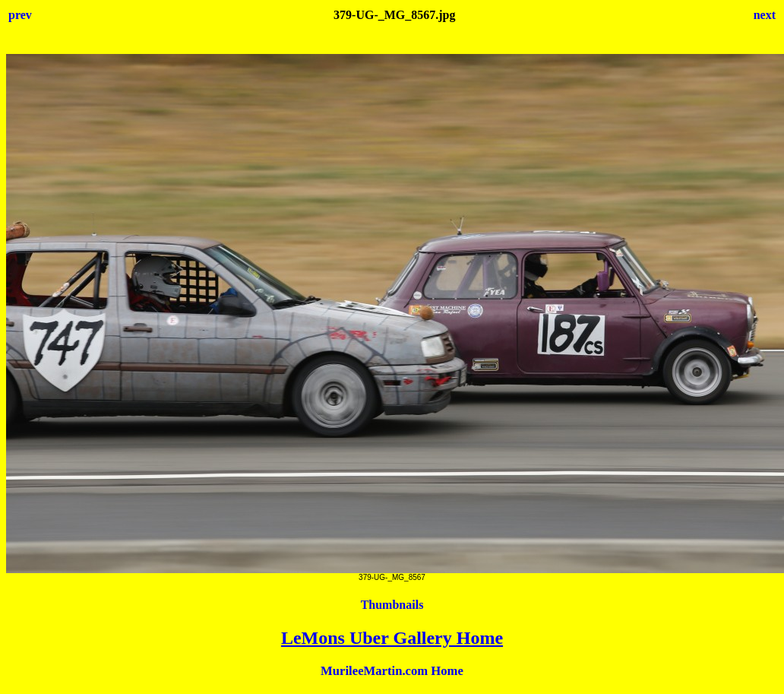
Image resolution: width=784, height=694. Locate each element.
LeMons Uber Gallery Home (392, 638)
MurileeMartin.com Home (392, 671)
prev (20, 15)
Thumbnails (392, 605)
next (765, 15)
